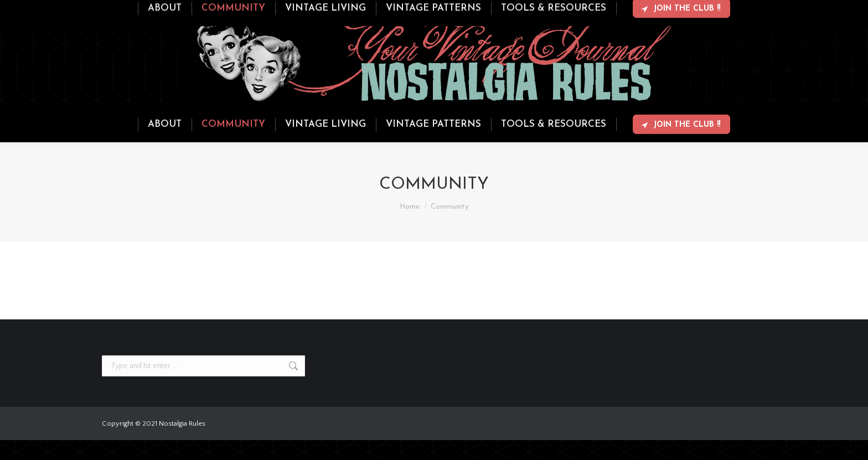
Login (722, 10)
